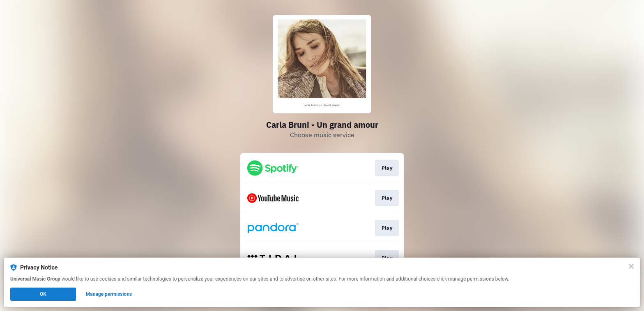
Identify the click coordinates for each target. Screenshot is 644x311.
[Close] (631, 266)
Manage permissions (109, 294)
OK (43, 294)
